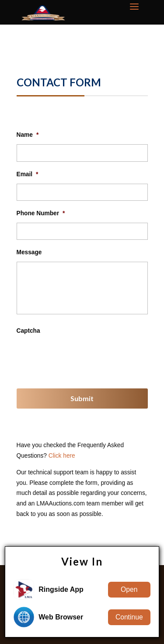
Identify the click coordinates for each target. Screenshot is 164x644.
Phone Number (41, 213)
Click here (62, 456)
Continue (129, 617)
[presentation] (83, 357)
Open (129, 589)
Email (28, 174)
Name (28, 135)
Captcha (28, 331)
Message (29, 252)
